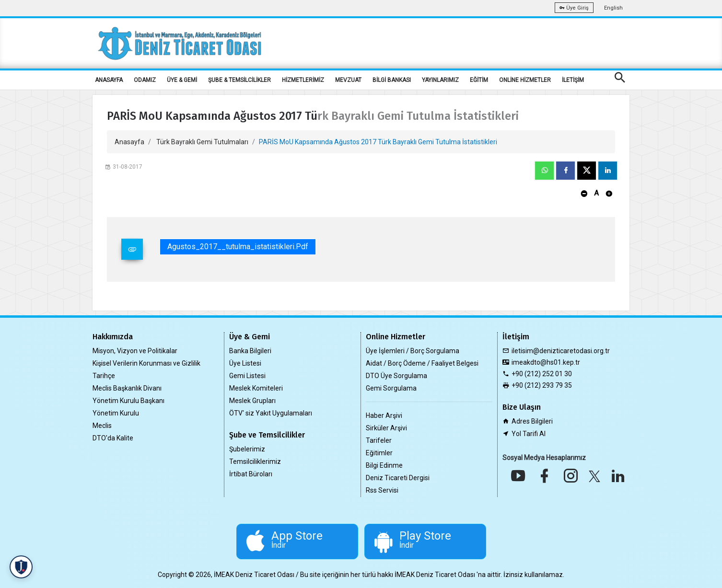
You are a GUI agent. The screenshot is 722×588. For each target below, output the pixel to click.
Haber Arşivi (384, 415)
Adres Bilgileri (532, 421)
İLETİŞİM (573, 80)
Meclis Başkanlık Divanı (127, 388)
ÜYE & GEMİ (182, 80)
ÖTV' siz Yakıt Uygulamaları (271, 413)
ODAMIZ (145, 80)
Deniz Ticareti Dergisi (398, 478)
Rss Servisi (382, 490)
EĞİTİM (479, 80)
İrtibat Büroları (251, 474)
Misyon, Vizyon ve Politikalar (135, 351)
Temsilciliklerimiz (255, 461)
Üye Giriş (574, 8)
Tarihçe (104, 376)
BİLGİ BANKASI (392, 80)
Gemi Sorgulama (391, 388)
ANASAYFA (109, 80)
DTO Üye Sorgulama (396, 376)
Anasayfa (129, 142)
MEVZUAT (348, 80)
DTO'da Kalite (113, 438)
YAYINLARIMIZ (440, 80)
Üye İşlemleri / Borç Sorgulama (413, 351)
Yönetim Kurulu (116, 413)
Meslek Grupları (252, 401)
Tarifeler (379, 440)
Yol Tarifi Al (529, 434)
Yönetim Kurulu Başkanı (128, 401)
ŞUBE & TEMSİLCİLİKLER (239, 80)
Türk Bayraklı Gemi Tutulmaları (202, 142)
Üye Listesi (245, 363)
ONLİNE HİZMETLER (525, 80)
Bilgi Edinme (384, 465)
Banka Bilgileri (250, 351)
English (613, 8)
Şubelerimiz (247, 449)
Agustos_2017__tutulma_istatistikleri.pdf (238, 247)
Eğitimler (379, 453)
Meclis (102, 426)
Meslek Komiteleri (256, 388)
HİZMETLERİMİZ (303, 80)
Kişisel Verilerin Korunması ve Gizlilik (146, 363)
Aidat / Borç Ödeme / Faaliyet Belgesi (422, 363)
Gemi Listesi (247, 376)
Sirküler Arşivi (386, 428)
